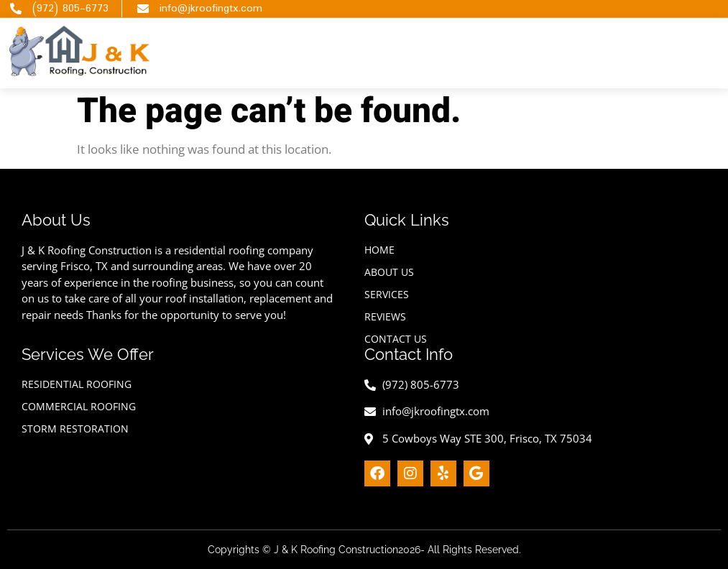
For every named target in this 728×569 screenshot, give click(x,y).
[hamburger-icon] (562, 53)
